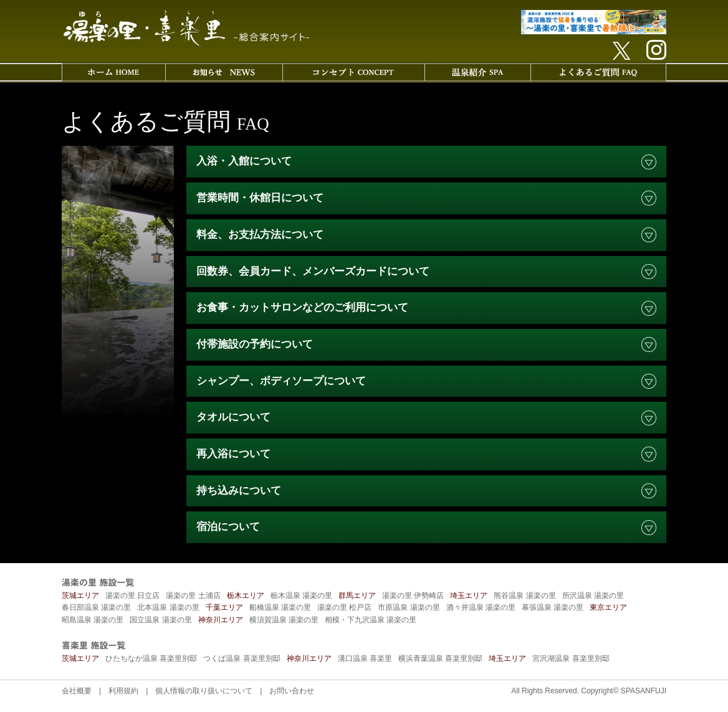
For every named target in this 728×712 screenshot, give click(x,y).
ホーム (113, 72)
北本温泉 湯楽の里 (168, 607)
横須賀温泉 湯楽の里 (284, 620)
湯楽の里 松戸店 (344, 607)
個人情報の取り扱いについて (204, 691)
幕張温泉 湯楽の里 (553, 607)
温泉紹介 (477, 72)
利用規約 (123, 691)
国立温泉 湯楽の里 (160, 620)
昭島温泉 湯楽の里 (93, 620)
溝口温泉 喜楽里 (365, 658)
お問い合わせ (292, 691)
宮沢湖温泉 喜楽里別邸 (571, 658)
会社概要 (77, 691)
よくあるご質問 (598, 72)
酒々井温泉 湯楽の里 (481, 607)
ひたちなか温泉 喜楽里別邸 (151, 658)
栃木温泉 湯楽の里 (301, 596)
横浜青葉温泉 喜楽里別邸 (440, 658)
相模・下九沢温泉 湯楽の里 (371, 620)
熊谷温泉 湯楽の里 (524, 596)
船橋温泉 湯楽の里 (280, 607)
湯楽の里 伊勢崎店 (413, 596)
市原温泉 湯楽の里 (409, 607)
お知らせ (224, 72)
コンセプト (353, 72)
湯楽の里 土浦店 (193, 596)
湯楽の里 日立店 (132, 596)
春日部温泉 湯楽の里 (96, 607)
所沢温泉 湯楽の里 (593, 596)
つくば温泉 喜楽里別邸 (242, 658)
